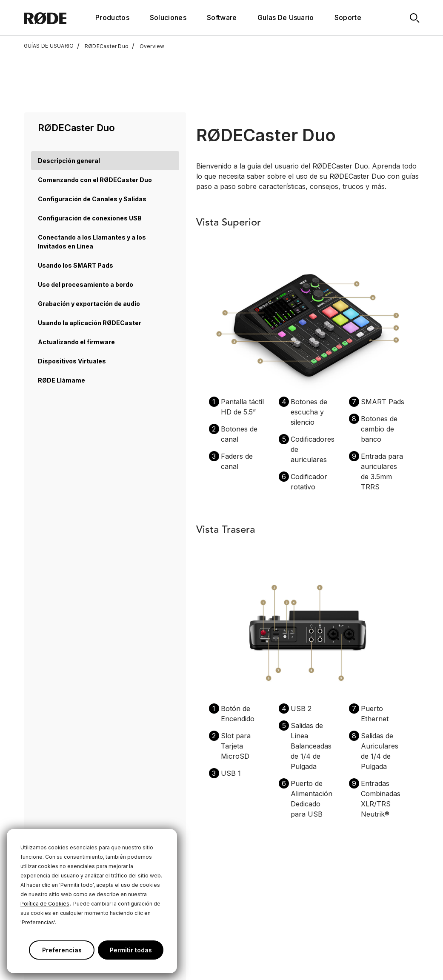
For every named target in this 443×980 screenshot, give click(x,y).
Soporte (348, 17)
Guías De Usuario (286, 17)
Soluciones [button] (168, 17)
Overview (148, 46)
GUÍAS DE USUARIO (49, 46)
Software (222, 17)
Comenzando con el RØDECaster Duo (95, 124)
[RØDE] (57, 18)
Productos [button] (112, 17)
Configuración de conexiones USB (90, 162)
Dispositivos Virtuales (72, 305)
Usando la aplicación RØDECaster (90, 267)
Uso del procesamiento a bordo (86, 228)
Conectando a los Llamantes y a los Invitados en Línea (92, 186)
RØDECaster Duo (103, 46)
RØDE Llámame (61, 324)
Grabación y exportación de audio (89, 247)
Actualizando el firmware (76, 286)
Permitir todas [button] (131, 950)
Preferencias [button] (62, 950)
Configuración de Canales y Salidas (92, 143)
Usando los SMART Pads (76, 209)
